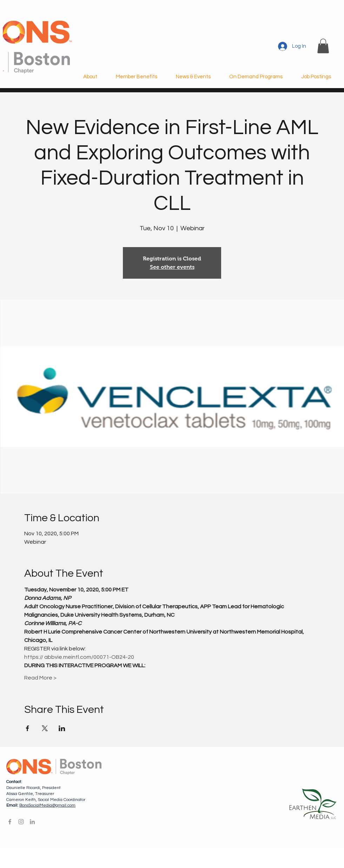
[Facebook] (10, 822)
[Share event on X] (45, 728)
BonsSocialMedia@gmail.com (47, 805)
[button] (323, 46)
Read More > (40, 678)
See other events (172, 267)
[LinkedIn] (32, 822)
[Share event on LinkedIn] (62, 728)
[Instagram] (21, 822)
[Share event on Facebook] (28, 728)
